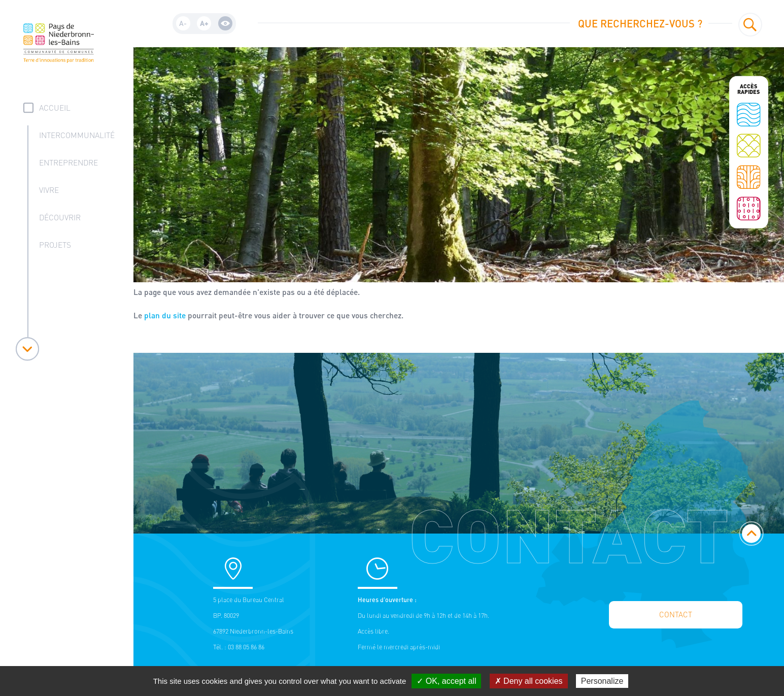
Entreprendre (69, 163)
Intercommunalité (77, 135)
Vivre (49, 190)
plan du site (165, 315)
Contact (676, 615)
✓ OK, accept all (446, 681)
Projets (55, 245)
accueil (55, 108)
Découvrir (60, 218)
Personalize (602, 681)
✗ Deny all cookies (529, 681)
